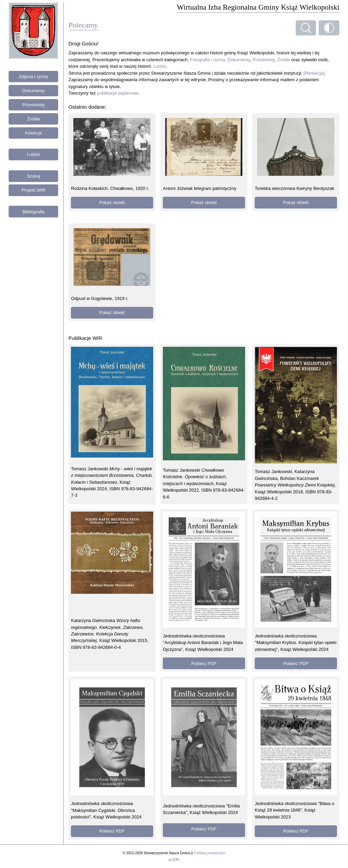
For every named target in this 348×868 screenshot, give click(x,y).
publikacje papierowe (118, 93)
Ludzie (33, 154)
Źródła (34, 119)
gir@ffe (174, 860)
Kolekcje (34, 133)
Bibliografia (33, 212)
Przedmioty (34, 105)
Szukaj (34, 176)
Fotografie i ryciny (208, 60)
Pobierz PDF (204, 663)
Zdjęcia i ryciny (33, 77)
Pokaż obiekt (112, 202)
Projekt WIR (34, 190)
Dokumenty (34, 91)
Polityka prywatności (209, 853)
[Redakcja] (314, 73)
